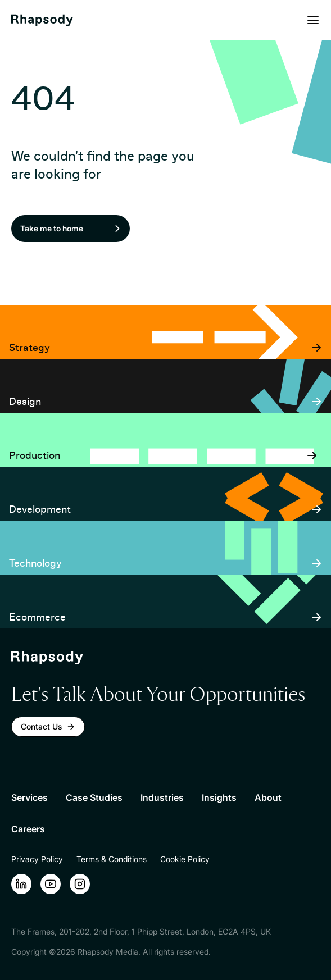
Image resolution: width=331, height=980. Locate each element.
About (268, 797)
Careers (28, 829)
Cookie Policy (185, 859)
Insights (219, 797)
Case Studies (94, 797)
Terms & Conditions (112, 859)
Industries (162, 797)
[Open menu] (313, 20)
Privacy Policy (37, 859)
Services (30, 797)
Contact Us (48, 726)
